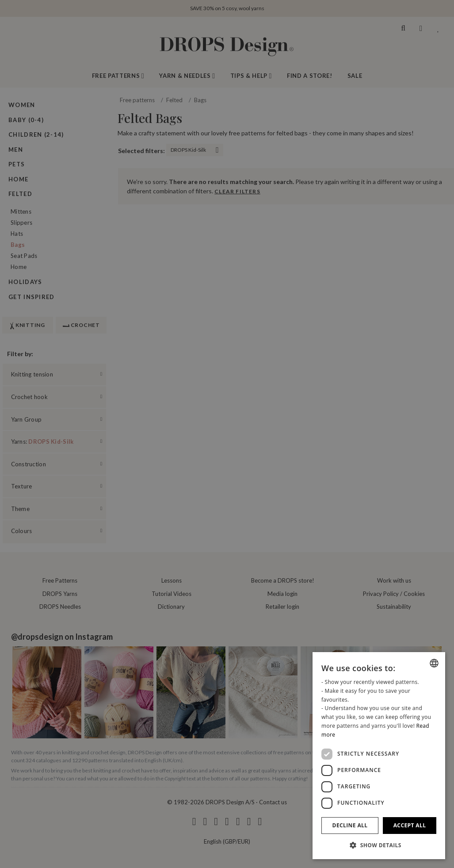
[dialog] (379, 756)
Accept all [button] (410, 825)
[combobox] (434, 663)
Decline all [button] (350, 825)
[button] (379, 845)
